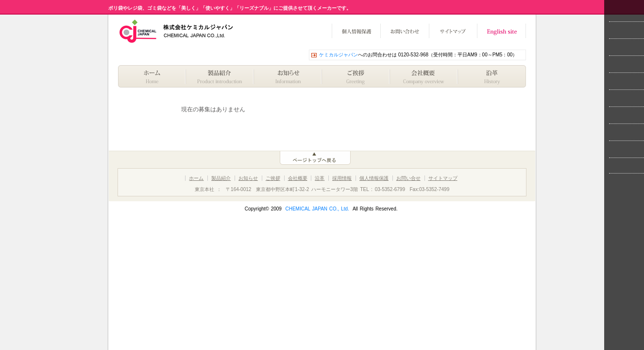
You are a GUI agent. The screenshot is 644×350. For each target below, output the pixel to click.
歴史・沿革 (492, 76)
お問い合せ (408, 178)
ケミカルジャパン (339, 55)
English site (502, 31)
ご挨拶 (356, 76)
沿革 (320, 178)
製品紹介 (220, 76)
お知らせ (288, 76)
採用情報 (342, 178)
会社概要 (424, 76)
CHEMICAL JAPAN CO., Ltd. (317, 209)
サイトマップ (453, 31)
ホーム (152, 76)
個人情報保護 (356, 31)
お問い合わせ (405, 31)
